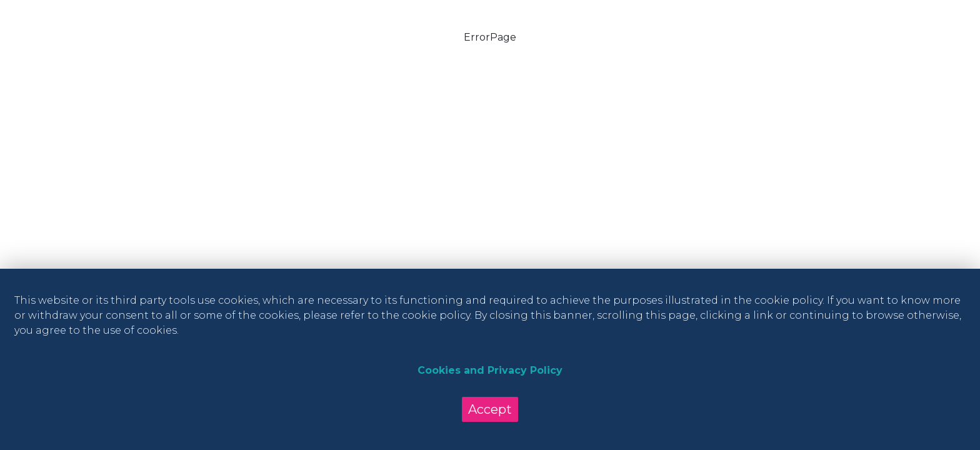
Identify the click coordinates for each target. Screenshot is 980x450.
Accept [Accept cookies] (490, 409)
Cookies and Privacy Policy (490, 370)
